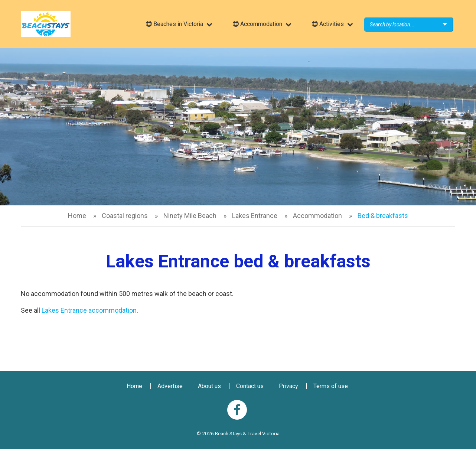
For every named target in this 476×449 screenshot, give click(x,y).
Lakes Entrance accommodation (89, 310)
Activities (328, 24)
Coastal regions (125, 216)
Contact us (250, 386)
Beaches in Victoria (175, 24)
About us (209, 386)
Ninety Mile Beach (190, 216)
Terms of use (331, 386)
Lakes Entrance (255, 216)
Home (77, 216)
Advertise (170, 386)
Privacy (288, 386)
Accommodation (257, 24)
